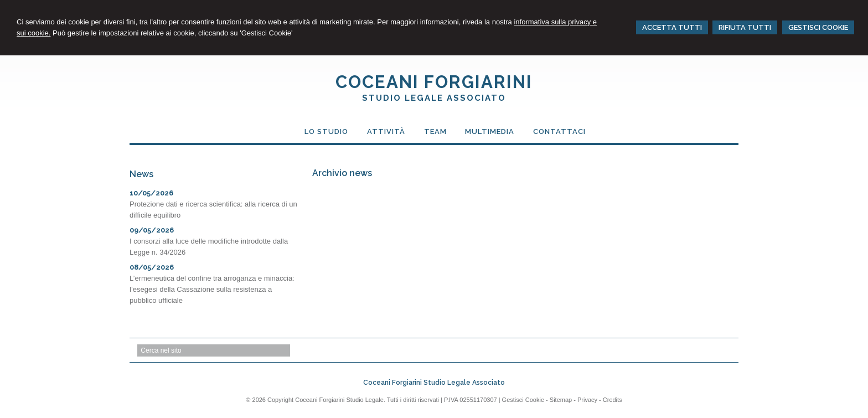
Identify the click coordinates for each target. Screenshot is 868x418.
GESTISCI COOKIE (818, 27)
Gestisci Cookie (523, 400)
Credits (613, 400)
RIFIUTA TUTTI (745, 27)
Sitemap (561, 400)
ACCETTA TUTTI (672, 27)
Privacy (587, 400)
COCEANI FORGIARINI (434, 82)
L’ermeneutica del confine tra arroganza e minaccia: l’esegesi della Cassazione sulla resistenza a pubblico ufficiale (212, 289)
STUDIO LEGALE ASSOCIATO (434, 98)
